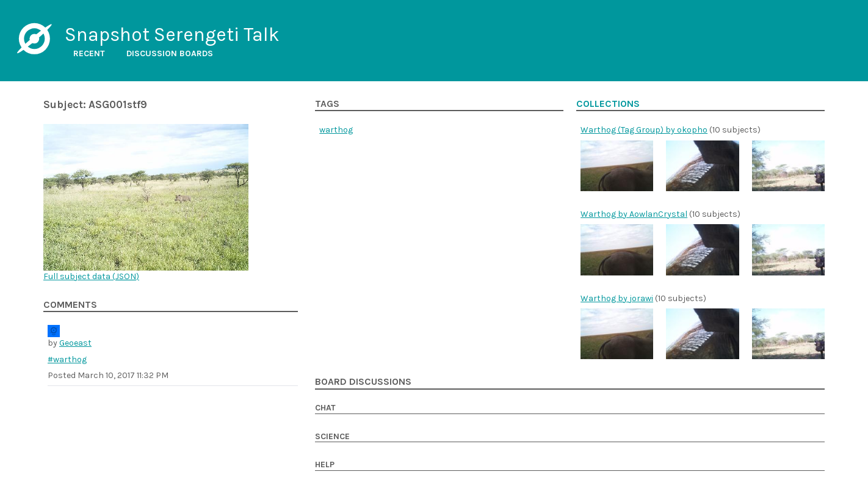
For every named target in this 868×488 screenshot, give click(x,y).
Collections (608, 104)
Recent (89, 53)
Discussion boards (170, 53)
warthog (336, 130)
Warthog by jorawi (617, 298)
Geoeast (75, 343)
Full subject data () (91, 276)
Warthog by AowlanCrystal (634, 214)
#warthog (67, 359)
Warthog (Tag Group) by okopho (644, 130)
